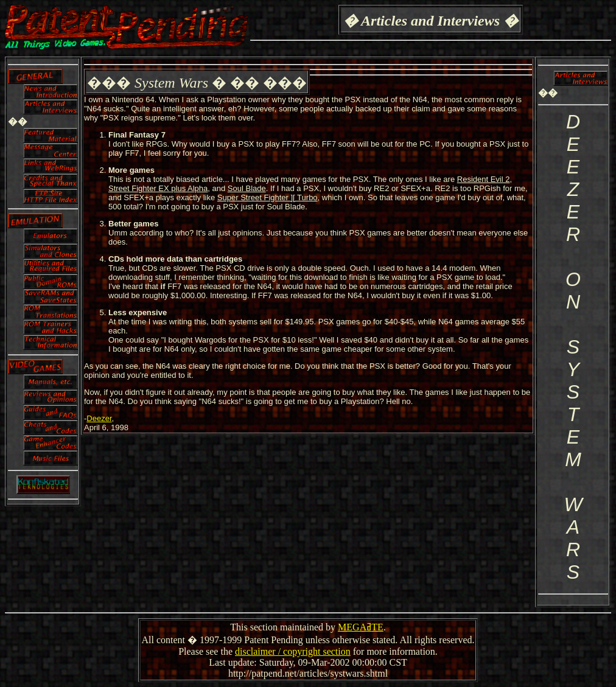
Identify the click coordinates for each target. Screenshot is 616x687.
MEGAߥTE (361, 627)
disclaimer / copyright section (293, 651)
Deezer (99, 418)
